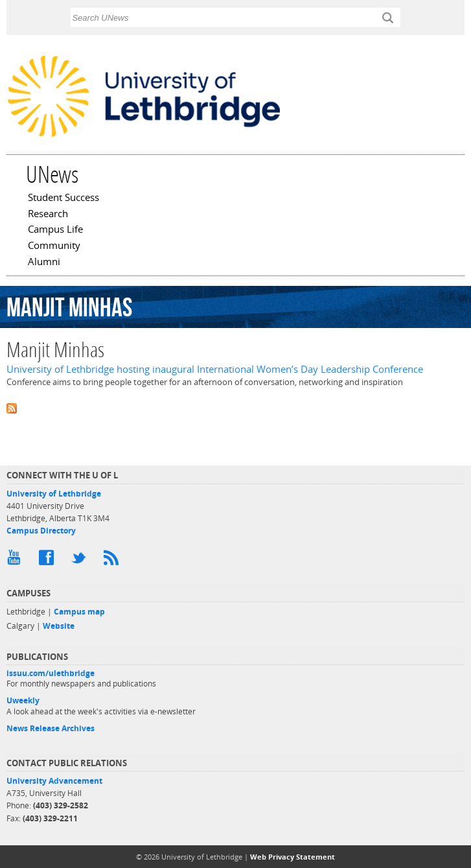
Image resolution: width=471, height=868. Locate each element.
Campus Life (55, 230)
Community (54, 246)
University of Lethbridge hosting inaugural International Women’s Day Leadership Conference (215, 369)
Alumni (44, 263)
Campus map (79, 612)
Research (48, 215)
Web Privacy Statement (293, 857)
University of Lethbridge (54, 494)
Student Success (63, 198)
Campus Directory (41, 531)
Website (59, 626)
